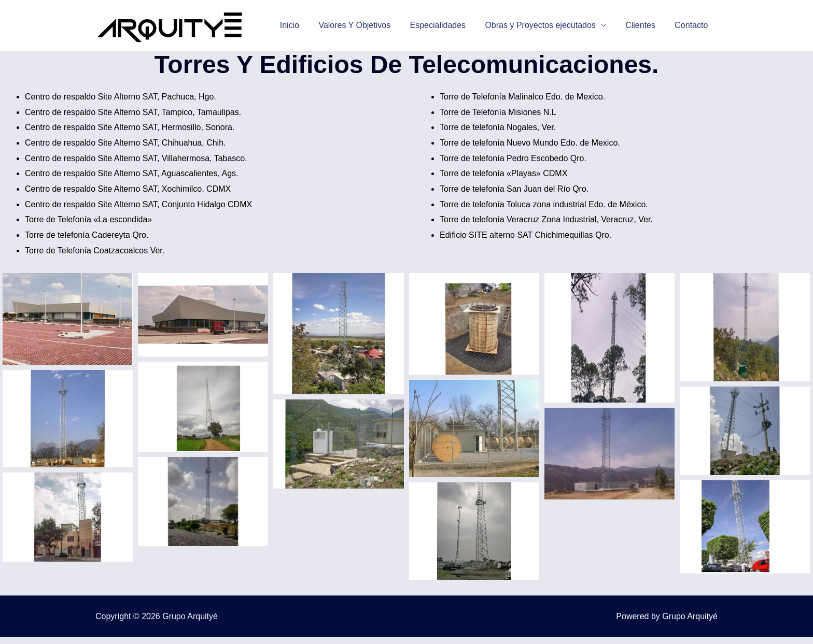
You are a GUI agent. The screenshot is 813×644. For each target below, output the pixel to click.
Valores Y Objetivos (367, 25)
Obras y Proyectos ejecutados (547, 25)
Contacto (693, 25)
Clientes (644, 25)
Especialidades (447, 25)
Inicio (305, 25)
